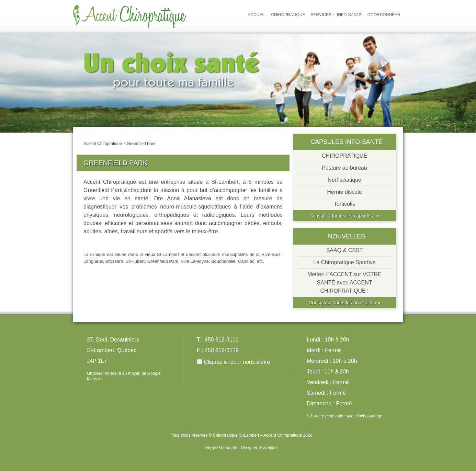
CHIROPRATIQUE (344, 156)
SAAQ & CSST (345, 250)
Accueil (257, 15)
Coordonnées (384, 15)
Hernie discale (344, 192)
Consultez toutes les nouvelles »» (345, 303)
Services (321, 15)
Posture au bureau (344, 168)
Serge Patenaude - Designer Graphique (241, 448)
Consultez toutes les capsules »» (345, 216)
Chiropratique (288, 15)
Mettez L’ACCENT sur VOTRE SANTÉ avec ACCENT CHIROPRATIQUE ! (344, 283)
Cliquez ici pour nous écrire (237, 362)
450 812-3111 (222, 340)
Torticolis (344, 204)
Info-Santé (349, 15)
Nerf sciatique (344, 180)
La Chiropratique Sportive (344, 262)
